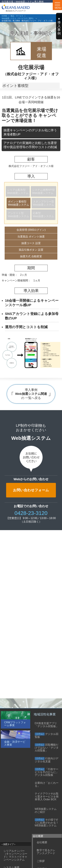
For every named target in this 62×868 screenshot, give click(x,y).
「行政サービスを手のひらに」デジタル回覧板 (47, 772)
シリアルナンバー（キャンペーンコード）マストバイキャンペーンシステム (15, 855)
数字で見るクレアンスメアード (46, 852)
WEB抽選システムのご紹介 (46, 810)
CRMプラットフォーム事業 (15, 724)
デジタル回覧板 (47, 735)
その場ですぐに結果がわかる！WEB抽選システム (47, 823)
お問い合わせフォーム (31, 490)
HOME (4, 16)
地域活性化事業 (45, 714)
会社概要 (42, 842)
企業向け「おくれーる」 (47, 784)
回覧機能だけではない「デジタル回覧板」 (47, 748)
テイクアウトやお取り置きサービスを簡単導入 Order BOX (47, 796)
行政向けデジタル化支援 (47, 760)
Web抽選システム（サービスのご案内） (18, 18)
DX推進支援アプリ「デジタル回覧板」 (47, 725)
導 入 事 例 (59, 26)
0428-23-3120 (31, 513)
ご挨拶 (41, 861)
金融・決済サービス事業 (15, 743)
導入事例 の (31, 394)
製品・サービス (17, 16)
